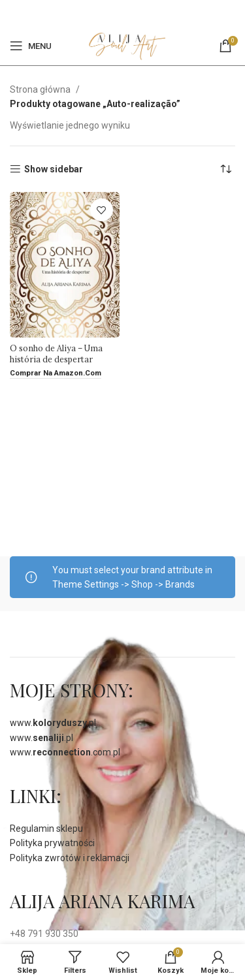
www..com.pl (65, 752)
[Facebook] (114, 13)
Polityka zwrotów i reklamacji (70, 858)
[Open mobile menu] (31, 46)
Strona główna (41, 89)
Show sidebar (54, 169)
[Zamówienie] (225, 169)
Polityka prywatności (52, 843)
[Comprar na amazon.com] (56, 374)
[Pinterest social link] (129, 13)
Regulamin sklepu (46, 829)
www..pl (53, 723)
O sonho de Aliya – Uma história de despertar (56, 354)
